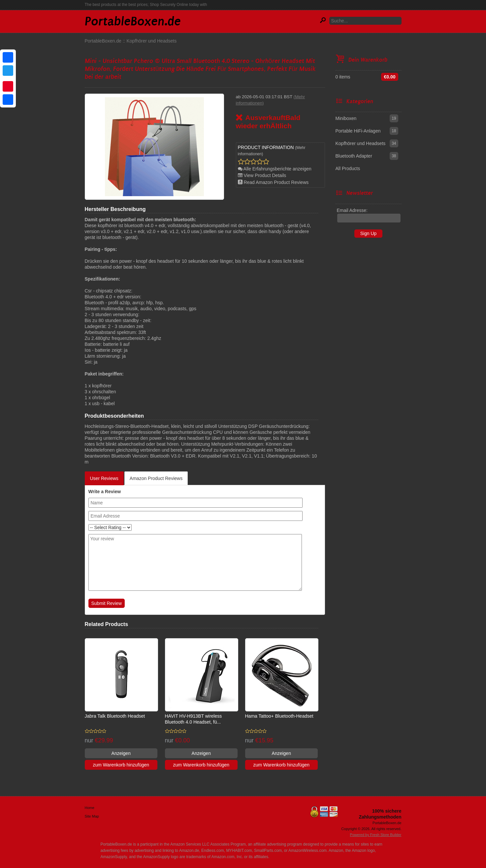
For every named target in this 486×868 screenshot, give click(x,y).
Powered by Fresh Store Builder (376, 835)
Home (90, 808)
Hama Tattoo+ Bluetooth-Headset (279, 716)
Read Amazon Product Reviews (273, 182)
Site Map (92, 816)
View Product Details (262, 175)
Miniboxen (346, 118)
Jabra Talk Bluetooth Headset (115, 716)
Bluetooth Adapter (354, 156)
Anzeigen (121, 753)
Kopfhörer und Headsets (151, 41)
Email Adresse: (352, 210)
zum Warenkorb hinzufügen (121, 765)
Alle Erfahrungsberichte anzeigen (275, 169)
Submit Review (107, 603)
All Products (348, 168)
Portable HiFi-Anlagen (358, 131)
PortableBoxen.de (103, 41)
